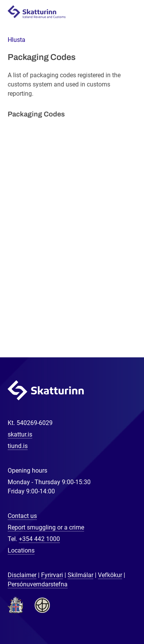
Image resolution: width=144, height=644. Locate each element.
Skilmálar (80, 575)
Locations (21, 550)
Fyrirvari (52, 575)
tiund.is (18, 446)
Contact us (22, 516)
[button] (17, 40)
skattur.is (20, 434)
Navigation (129, 12)
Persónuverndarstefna (38, 584)
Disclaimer (22, 575)
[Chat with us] (113, 613)
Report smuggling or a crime (46, 527)
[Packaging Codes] (72, 236)
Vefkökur (110, 575)
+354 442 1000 (39, 539)
